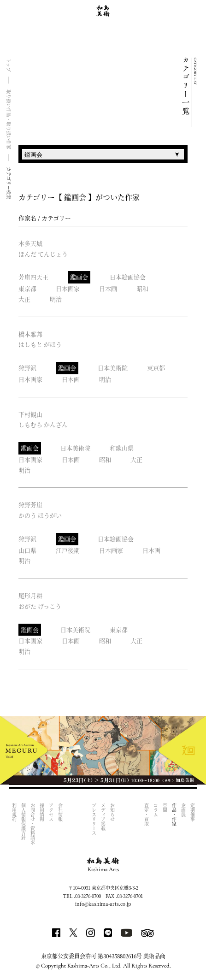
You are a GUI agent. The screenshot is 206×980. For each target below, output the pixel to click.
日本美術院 (113, 368)
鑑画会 (79, 277)
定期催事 (192, 812)
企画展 (183, 810)
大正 (24, 299)
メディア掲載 (103, 817)
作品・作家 (174, 815)
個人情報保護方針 (23, 821)
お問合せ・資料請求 (32, 824)
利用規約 (14, 812)
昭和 (142, 288)
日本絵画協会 (128, 277)
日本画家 (68, 288)
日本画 (108, 288)
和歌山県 (122, 448)
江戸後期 (68, 550)
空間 (165, 808)
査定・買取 (146, 815)
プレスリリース (94, 819)
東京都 (27, 288)
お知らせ (113, 812)
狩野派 (27, 368)
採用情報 (42, 812)
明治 (56, 299)
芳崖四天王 (33, 277)
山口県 (27, 550)
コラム (156, 810)
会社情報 (60, 812)
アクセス (51, 812)
